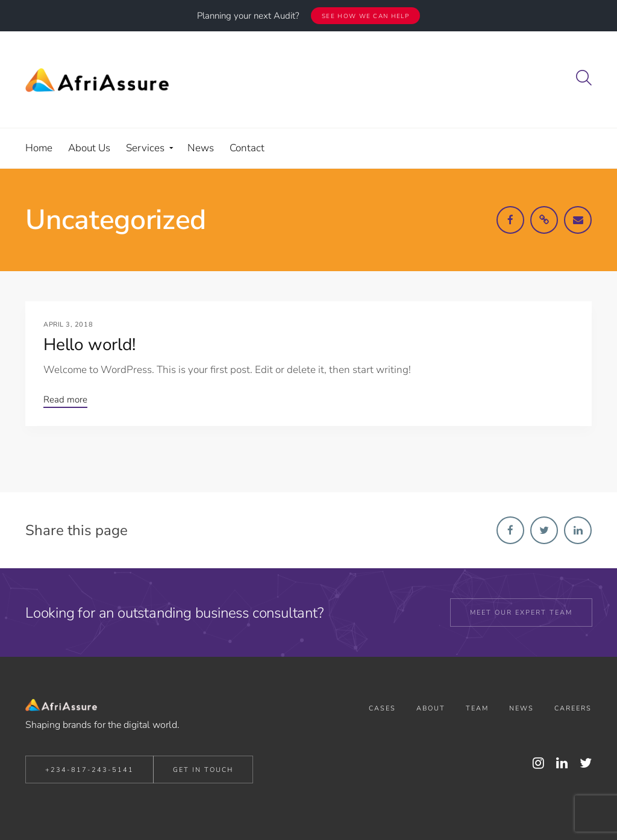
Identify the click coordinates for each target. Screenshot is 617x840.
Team (477, 708)
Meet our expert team (521, 613)
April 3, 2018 (68, 324)
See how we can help (365, 16)
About (431, 708)
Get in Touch (203, 770)
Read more (65, 400)
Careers (573, 708)
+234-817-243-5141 (89, 770)
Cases (382, 708)
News (521, 708)
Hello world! (89, 345)
